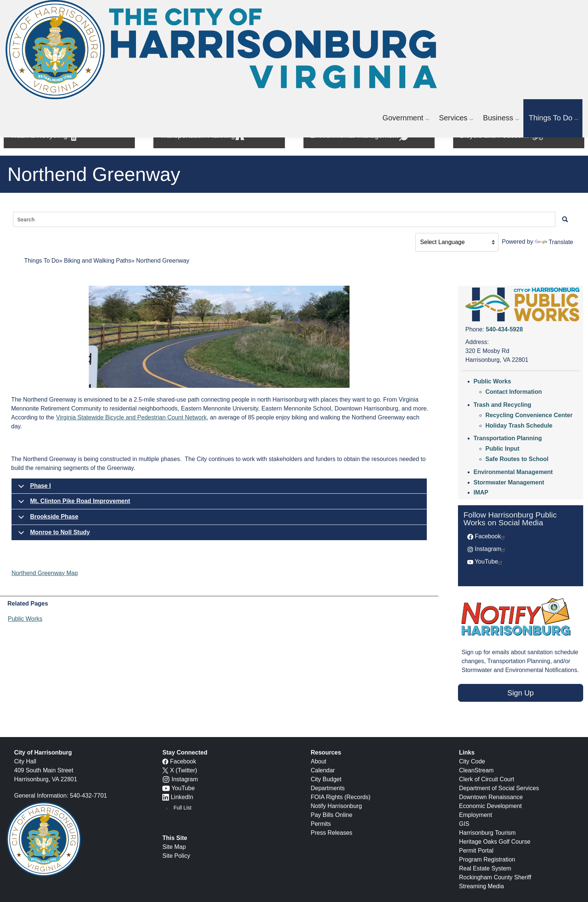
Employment (476, 815)
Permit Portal (476, 851)
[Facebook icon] (165, 761)
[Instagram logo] (166, 779)
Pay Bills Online (332, 815)
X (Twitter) (184, 770)
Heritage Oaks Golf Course (495, 842)
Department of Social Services (499, 788)
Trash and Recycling (503, 405)
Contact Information (514, 392)
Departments (328, 788)
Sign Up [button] (521, 693)
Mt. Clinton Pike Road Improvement (73, 504)
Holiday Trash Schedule (519, 426)
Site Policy (176, 856)
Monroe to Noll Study (53, 535)
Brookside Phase (47, 519)
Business (498, 118)
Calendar (323, 770)
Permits (321, 824)
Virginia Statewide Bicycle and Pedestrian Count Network (131, 417)
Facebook (490, 536)
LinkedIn (182, 797)
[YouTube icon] (166, 788)
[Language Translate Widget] (457, 242)
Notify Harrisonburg (337, 806)
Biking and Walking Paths (98, 261)
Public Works (25, 619)
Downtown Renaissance (491, 797)
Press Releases (332, 833)
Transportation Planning (508, 438)
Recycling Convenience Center (529, 415)
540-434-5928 (504, 329)
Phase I (33, 488)
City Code (472, 761)
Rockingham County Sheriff (495, 877)
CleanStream (476, 770)
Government (403, 118)
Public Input (503, 449)
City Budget (326, 779)
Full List (182, 808)
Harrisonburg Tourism (488, 833)
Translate (554, 242)
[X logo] (165, 770)
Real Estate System (485, 868)
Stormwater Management (509, 482)
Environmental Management (513, 472)
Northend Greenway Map (45, 573)
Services (453, 118)
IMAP (481, 492)
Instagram (490, 549)
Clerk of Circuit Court (487, 779)
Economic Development (490, 806)
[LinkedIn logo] (166, 797)
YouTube (489, 562)
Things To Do (551, 118)
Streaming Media (482, 886)
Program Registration (487, 859)
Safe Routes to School (517, 459)
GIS (464, 824)
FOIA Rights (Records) (341, 797)
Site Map (174, 847)
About (319, 761)
